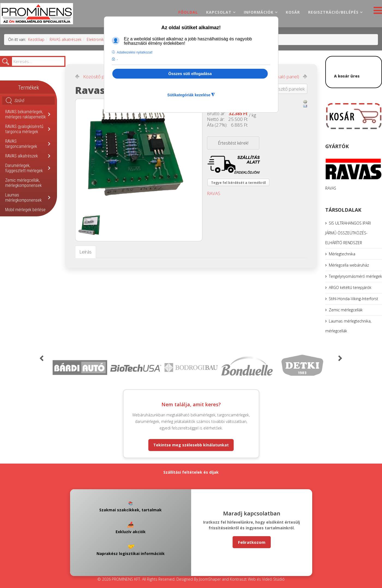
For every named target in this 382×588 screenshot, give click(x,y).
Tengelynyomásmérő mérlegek (355, 276)
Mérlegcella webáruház (349, 265)
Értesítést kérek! (233, 143)
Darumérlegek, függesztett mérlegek (24, 168)
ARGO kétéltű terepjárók (350, 287)
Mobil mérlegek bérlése (25, 210)
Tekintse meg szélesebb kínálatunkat (191, 445)
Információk (259, 12)
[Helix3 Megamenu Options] (376, 12)
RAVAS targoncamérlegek (21, 144)
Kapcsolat (219, 12)
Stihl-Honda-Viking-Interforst (354, 299)
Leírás (85, 252)
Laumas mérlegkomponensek (23, 198)
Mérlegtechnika (342, 254)
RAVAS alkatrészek (66, 39)
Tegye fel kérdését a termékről (238, 183)
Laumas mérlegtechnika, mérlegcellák (348, 326)
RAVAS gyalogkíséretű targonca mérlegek (24, 129)
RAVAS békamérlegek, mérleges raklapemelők (25, 114)
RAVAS (214, 193)
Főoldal (188, 12)
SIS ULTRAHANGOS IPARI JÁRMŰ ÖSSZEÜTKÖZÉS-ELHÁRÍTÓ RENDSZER (348, 233)
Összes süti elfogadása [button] (190, 74)
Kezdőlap (36, 39)
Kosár (293, 12)
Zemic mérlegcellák (346, 310)
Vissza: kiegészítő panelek (279, 89)
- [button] (117, 59)
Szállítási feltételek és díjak (191, 472)
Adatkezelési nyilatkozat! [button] (135, 52)
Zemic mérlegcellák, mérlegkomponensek (23, 183)
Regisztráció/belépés (333, 12)
